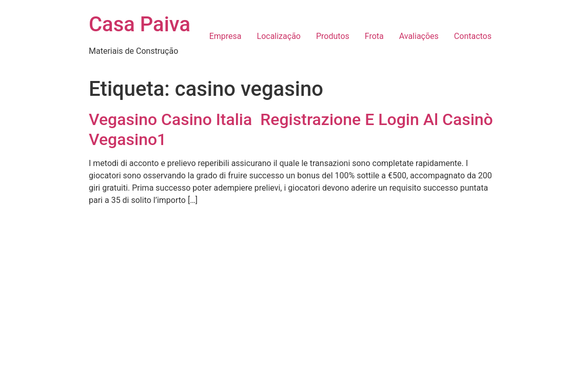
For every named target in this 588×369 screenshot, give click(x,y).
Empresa (226, 36)
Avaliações (419, 36)
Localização (279, 36)
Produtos (333, 36)
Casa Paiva (140, 24)
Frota (374, 36)
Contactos (473, 36)
